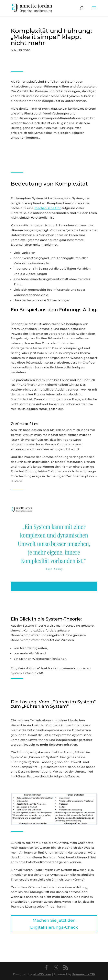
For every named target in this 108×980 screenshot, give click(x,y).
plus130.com (42, 974)
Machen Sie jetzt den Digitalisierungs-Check (54, 924)
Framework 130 (84, 974)
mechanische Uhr (48, 208)
